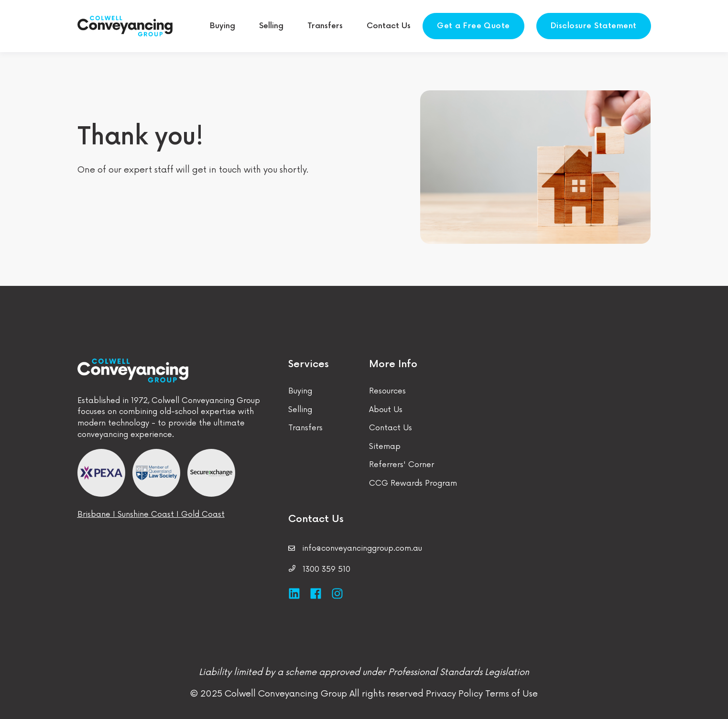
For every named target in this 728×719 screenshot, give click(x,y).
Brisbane (94, 515)
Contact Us (391, 428)
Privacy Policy (454, 694)
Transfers (305, 428)
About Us (386, 410)
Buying (300, 391)
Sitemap (385, 447)
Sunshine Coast (146, 515)
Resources (387, 391)
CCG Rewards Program (413, 484)
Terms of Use (510, 694)
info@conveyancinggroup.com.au (362, 549)
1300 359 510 (326, 570)
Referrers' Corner (402, 465)
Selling (300, 410)
